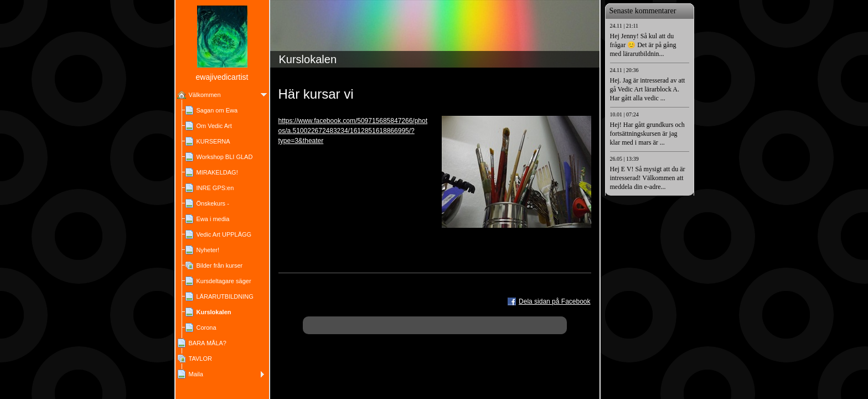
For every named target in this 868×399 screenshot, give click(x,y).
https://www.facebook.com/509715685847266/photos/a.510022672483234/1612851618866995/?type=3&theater (353, 131)
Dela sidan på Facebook (554, 301)
